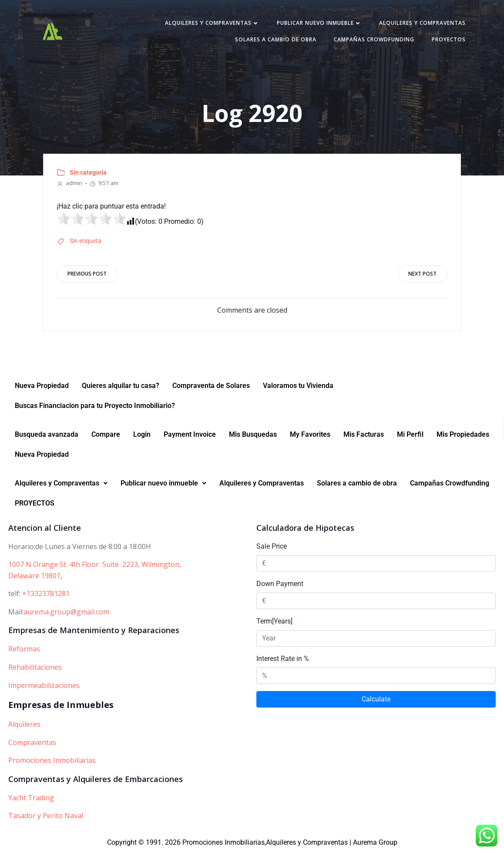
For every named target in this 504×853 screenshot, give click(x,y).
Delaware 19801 (34, 577)
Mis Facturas (364, 435)
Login (142, 435)
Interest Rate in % (283, 659)
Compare (106, 435)
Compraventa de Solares (211, 386)
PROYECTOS (448, 40)
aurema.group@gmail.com (66, 613)
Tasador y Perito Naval (46, 816)
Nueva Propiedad (42, 386)
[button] (61, 484)
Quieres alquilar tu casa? (121, 386)
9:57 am (104, 183)
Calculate (376, 700)
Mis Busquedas (253, 435)
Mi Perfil (410, 435)
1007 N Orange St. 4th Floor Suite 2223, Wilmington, (95, 565)
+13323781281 (46, 594)
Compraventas (32, 743)
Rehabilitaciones (35, 668)
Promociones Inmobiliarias (52, 761)
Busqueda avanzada (47, 435)
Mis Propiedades (463, 435)
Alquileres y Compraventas (212, 23)
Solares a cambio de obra (275, 40)
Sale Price (272, 547)
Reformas (24, 650)
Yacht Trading (31, 799)
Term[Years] (274, 622)
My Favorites (310, 435)
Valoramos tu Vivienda (298, 386)
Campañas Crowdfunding (374, 40)
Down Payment (280, 585)
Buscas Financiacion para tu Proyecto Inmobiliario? (95, 406)
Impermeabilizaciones (44, 686)
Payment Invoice (190, 435)
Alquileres (24, 725)
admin (69, 183)
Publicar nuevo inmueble (319, 23)
